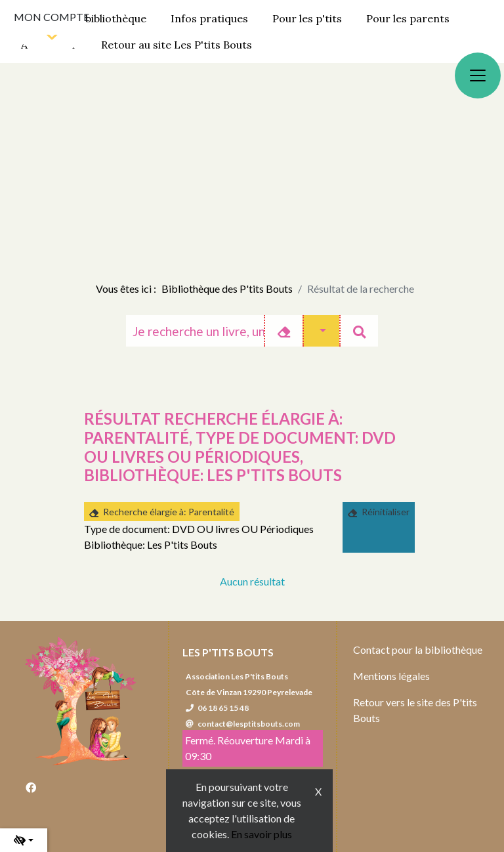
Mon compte (52, 17)
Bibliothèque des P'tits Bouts (227, 288)
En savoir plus (262, 834)
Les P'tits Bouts (228, 652)
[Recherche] (195, 331)
